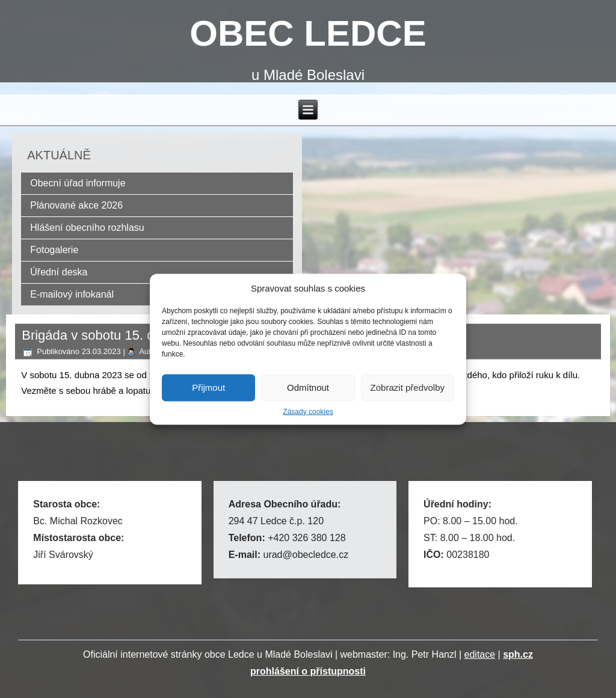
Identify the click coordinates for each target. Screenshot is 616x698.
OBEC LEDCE (308, 33)
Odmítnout (308, 387)
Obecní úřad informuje (78, 183)
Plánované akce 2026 (76, 205)
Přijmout (208, 387)
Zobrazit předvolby (408, 387)
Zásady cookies (308, 411)
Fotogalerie (54, 250)
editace (480, 654)
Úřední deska (59, 272)
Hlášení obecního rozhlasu (87, 228)
